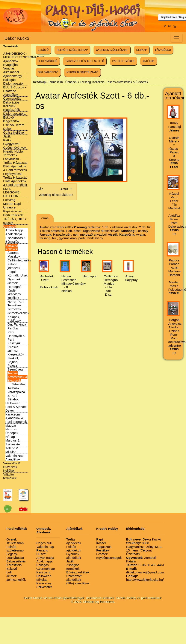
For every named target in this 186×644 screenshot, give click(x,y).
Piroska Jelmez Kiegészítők (16, 351)
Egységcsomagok (109, 558)
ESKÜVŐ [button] (43, 50)
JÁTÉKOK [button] (149, 61)
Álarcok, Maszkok (14, 255)
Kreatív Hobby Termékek (13, 153)
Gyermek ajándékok (74, 556)
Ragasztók (104, 547)
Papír (100, 539)
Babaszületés (16, 561)
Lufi (9, 572)
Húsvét (42, 554)
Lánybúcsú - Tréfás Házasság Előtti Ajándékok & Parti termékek (15, 164)
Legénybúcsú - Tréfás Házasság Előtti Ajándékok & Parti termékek (15, 179)
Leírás (44, 218)
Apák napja (45, 561)
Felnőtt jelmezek (14, 266)
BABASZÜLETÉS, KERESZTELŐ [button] (85, 61)
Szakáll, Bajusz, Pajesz (13, 362)
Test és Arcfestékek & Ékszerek (17, 377)
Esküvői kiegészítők (11, 119)
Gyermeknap (46, 569)
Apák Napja (14, 234)
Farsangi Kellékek (12, 247)
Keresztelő (14, 565)
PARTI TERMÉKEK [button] (123, 61)
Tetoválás (19, 384)
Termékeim (55, 82)
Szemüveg (15, 369)
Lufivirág (9, 200)
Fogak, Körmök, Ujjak (17, 273)
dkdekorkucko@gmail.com (145, 570)
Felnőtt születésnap (15, 548)
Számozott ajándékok (74, 578)
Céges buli (44, 543)
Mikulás (42, 580)
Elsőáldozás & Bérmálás (16, 240)
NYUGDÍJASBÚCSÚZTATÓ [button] (82, 72)
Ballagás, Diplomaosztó (13, 82)
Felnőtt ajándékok (74, 548)
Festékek (103, 550)
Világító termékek (10, 476)
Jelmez (12, 576)
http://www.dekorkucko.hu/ (145, 578)
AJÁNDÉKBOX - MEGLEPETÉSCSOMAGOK (24, 55)
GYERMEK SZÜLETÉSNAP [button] (112, 50)
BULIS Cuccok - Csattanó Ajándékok (15, 91)
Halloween (44, 576)
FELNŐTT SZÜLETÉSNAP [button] (72, 50)
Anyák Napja (14, 230)
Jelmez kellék (16, 580)
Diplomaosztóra (14, 114)
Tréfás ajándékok (74, 541)
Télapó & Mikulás (12, 450)
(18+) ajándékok (78, 583)
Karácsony (44, 583)
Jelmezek (14, 309)
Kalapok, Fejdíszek (14, 319)
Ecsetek (102, 554)
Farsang (42, 550)
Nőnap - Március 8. (13, 439)
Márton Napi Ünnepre (12, 205)
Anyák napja (45, 558)
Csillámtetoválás (19, 260)
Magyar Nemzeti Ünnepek (12, 429)
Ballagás (43, 565)
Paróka (13, 328)
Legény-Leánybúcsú (15, 556)
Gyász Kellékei (14, 132)
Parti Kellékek (13, 215)
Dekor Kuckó (17, 38)
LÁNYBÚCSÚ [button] (163, 50)
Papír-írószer (13, 211)
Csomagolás (12, 98)
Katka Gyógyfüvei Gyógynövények (15, 144)
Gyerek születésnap (15, 541)
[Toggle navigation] (177, 38)
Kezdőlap (39, 82)
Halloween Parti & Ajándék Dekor (16, 407)
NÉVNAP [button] (142, 50)
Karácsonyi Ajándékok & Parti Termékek (16, 418)
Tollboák (13, 388)
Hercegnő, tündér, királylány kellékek (15, 292)
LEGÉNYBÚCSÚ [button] (48, 61)
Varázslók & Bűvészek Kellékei (12, 467)
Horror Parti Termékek (16, 303)
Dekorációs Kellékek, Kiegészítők (12, 106)
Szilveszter (13, 444)
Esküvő (12, 569)
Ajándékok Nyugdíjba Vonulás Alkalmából (11, 66)
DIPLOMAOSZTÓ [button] (48, 72)
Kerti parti (43, 572)
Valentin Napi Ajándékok (15, 457)
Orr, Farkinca (17, 324)
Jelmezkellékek (18, 313)
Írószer (101, 543)
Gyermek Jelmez (14, 281)
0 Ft (171, 26)
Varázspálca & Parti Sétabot (16, 396)
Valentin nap (45, 547)
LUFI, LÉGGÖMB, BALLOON (12, 192)
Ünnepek (10, 226)
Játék (7, 136)
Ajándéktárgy (13, 76)
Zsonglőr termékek (73, 567)
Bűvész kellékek (78, 572)
